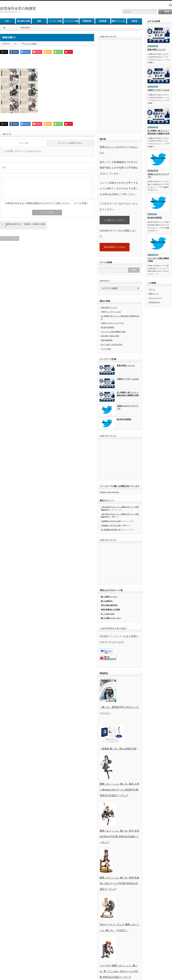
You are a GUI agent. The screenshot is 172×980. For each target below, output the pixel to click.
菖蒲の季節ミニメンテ (109, 307)
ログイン (152, 289)
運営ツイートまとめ (119, 22)
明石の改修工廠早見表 (109, 605)
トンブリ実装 (106, 349)
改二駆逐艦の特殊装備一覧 (111, 530)
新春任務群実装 (107, 340)
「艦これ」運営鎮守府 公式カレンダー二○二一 (119, 707)
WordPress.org (154, 302)
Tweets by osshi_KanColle (109, 492)
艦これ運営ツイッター (109, 597)
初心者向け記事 (23, 21)
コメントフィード (155, 298)
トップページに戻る (10, 238)
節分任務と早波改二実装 (110, 336)
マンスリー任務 (55, 21)
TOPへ (7, 21)
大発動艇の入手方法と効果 (111, 521)
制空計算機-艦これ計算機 (110, 610)
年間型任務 (87, 21)
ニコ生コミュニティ (115, 220)
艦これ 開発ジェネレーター (111, 618)
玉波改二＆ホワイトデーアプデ (112, 323)
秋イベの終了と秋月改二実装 (112, 344)
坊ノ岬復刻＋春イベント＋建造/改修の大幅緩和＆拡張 (128, 394)
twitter (170, 5)
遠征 (39, 21)
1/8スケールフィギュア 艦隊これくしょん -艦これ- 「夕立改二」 (120, 925)
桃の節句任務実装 (108, 327)
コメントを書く (31, 44)
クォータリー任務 (71, 21)
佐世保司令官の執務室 (18, 8)
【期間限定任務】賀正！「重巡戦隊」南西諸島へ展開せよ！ (25, 225)
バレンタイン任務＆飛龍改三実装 (113, 332)
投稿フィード (154, 294)
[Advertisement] (83, 10)
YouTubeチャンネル (115, 247)
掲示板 (134, 21)
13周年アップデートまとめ (111, 312)
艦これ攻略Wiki (107, 601)
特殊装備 (103, 21)
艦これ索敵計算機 (108, 614)
